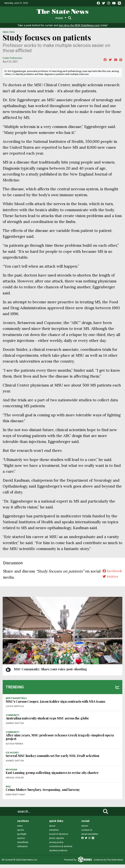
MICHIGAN (11, 770)
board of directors (59, 834)
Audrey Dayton (15, 723)
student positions (58, 850)
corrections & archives (61, 846)
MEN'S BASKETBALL (16, 698)
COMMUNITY (13, 715)
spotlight (22, 834)
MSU (12, 32)
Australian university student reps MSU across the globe (47, 718)
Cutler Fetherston (12, 58)
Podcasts (94, 18)
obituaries (22, 846)
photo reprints (57, 838)
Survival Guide (53, 18)
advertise (54, 830)
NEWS (5, 32)
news (20, 826)
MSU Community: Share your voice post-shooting (50, 669)
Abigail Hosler (15, 778)
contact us (87, 830)
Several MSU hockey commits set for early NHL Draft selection (52, 756)
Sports (34, 18)
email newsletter (90, 834)
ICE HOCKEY (12, 753)
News (13, 18)
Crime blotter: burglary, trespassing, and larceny (43, 790)
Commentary (74, 18)
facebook (112, 571)
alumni (85, 826)
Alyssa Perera (14, 744)
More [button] (106, 18)
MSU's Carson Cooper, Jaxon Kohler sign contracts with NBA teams (55, 701)
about (52, 826)
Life (23, 18)
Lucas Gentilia (15, 706)
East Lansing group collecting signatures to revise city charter (52, 773)
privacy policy (56, 842)
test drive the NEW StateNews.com (79, 25)
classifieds (23, 842)
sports (21, 830)
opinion (21, 838)
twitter (110, 577)
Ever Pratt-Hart (16, 795)
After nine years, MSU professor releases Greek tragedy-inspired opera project (60, 737)
